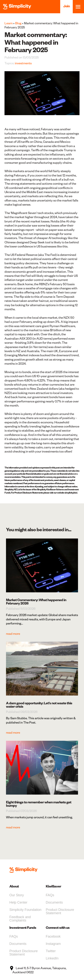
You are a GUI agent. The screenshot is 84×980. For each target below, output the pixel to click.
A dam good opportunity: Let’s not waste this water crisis (39, 705)
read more (13, 634)
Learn (9, 23)
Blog (18, 23)
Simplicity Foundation (25, 910)
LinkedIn (52, 958)
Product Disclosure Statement (60, 911)
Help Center (18, 902)
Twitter (51, 951)
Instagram (53, 944)
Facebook (53, 936)
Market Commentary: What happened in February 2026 (36, 602)
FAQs (50, 895)
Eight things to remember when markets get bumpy (39, 804)
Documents (54, 902)
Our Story (17, 895)
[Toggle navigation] (78, 7)
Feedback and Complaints (20, 919)
